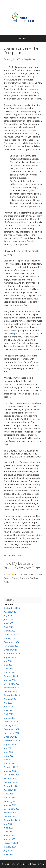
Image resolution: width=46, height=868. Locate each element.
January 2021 (10, 805)
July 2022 (8, 748)
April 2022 (9, 759)
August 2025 (10, 612)
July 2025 (8, 616)
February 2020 (11, 843)
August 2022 (10, 744)
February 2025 (11, 635)
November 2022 (11, 733)
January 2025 (10, 638)
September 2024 (12, 653)
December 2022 (11, 729)
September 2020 (12, 820)
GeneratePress (38, 864)
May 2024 (8, 669)
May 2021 (8, 794)
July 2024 (8, 661)
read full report (11, 333)
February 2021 (11, 801)
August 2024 (10, 657)
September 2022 (12, 741)
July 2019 (8, 850)
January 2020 (10, 847)
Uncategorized (14, 555)
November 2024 (11, 646)
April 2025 (9, 627)
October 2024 (10, 650)
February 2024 (11, 676)
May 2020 (8, 832)
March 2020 (9, 839)
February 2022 (11, 767)
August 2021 (10, 790)
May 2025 (8, 623)
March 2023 (9, 718)
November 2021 (11, 779)
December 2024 (11, 642)
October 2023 (10, 691)
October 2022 (10, 737)
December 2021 (11, 775)
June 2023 (9, 706)
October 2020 (10, 816)
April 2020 (9, 835)
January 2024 (10, 680)
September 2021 (12, 786)
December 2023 (11, 684)
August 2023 (10, 699)
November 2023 (11, 688)
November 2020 (11, 813)
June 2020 (9, 828)
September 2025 (12, 608)
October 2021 (10, 782)
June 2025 (9, 619)
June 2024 (9, 665)
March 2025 (9, 631)
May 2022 (8, 756)
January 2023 (10, 725)
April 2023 (9, 714)
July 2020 (8, 824)
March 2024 (9, 672)
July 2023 (8, 703)
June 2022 (9, 752)
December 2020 (11, 809)
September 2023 (12, 695)
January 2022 (10, 771)
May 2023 (8, 710)
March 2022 (9, 763)
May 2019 (8, 854)
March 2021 (9, 797)
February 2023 (11, 722)
